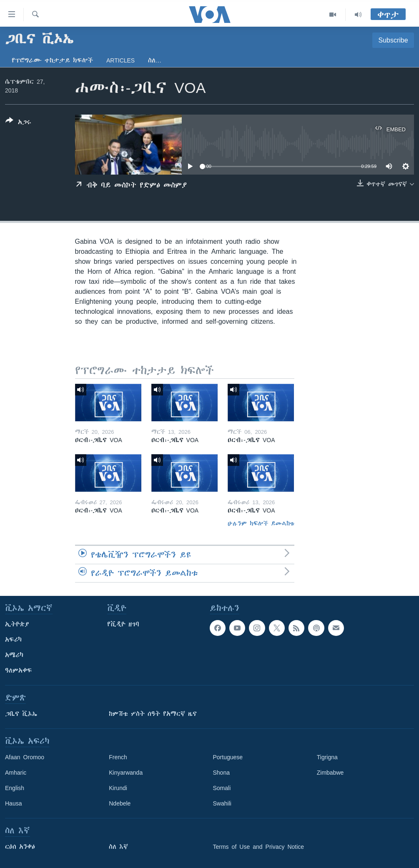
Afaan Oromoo (25, 757)
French (118, 757)
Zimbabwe (330, 773)
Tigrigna (327, 757)
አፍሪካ (13, 640)
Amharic (16, 773)
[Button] (18, 123)
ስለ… (155, 60)
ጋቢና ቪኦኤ (21, 714)
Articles (120, 60)
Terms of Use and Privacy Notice (259, 847)
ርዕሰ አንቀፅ (20, 847)
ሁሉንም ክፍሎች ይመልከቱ (261, 523)
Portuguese (228, 757)
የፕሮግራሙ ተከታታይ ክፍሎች (52, 60)
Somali (222, 788)
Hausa (13, 803)
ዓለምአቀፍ (19, 670)
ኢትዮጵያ (17, 624)
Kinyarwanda (126, 773)
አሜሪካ (14, 655)
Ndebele (120, 803)
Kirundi (118, 788)
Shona (221, 773)
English (15, 788)
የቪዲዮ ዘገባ (123, 624)
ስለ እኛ (118, 847)
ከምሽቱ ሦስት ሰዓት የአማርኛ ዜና (153, 714)
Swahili (222, 803)
